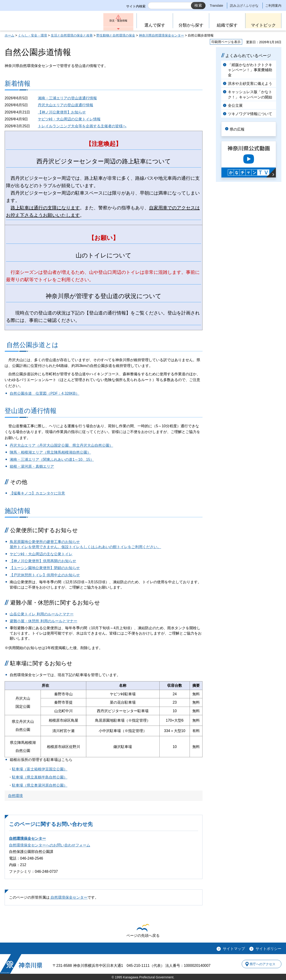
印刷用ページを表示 (226, 42)
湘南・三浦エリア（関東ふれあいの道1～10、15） (52, 459)
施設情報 (18, 511)
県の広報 (240, 129)
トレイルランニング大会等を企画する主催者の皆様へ (82, 126)
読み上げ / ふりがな (244, 6)
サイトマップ (234, 949)
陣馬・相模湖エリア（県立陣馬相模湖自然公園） (50, 452)
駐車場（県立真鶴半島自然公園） (40, 777)
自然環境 (15, 796)
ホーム (9, 35)
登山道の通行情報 (31, 411)
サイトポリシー (268, 949)
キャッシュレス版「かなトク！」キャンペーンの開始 (250, 94)
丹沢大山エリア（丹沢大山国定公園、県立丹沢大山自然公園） (61, 445)
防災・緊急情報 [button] (118, 23)
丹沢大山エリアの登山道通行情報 (66, 105)
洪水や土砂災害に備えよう (250, 84)
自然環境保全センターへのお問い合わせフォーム (50, 845)
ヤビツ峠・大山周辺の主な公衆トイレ (41, 554)
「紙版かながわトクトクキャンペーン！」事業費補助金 (250, 70)
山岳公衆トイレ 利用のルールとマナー (42, 614)
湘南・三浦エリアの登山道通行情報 (67, 98)
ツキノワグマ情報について (250, 114)
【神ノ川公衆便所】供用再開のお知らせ (43, 561)
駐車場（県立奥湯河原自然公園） (40, 785)
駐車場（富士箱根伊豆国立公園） (40, 769)
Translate (217, 6)
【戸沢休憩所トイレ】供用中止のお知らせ (45, 575)
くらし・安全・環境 (33, 35)
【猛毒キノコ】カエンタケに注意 (37, 493)
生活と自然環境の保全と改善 (72, 35)
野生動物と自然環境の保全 (116, 35)
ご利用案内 (273, 6)
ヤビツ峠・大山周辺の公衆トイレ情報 (69, 119)
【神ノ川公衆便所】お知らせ (62, 112)
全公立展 (235, 105)
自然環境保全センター (27, 838)
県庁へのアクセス (260, 964)
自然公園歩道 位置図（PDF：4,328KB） (44, 393)
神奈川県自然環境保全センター (161, 35)
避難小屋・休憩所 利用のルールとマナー (43, 621)
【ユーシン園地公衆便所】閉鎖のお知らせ (45, 568)
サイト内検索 (136, 6)
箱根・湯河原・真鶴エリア (32, 466)
